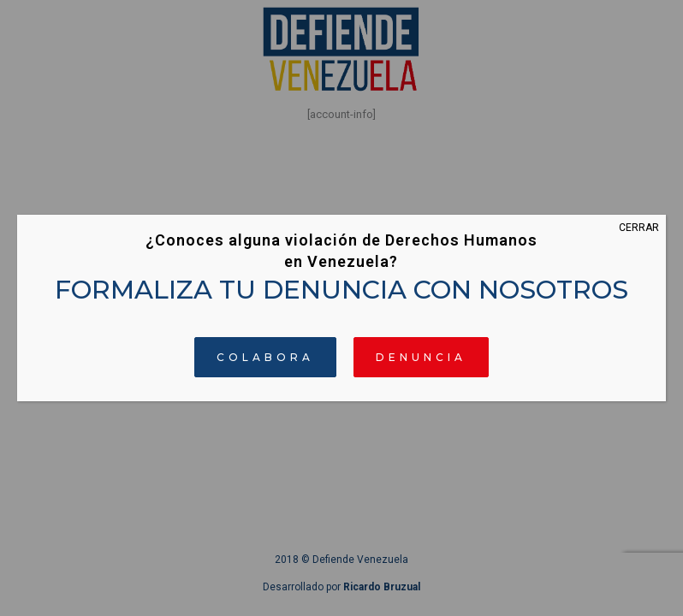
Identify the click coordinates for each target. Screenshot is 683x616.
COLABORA (265, 357)
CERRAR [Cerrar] (639, 228)
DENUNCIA (421, 357)
